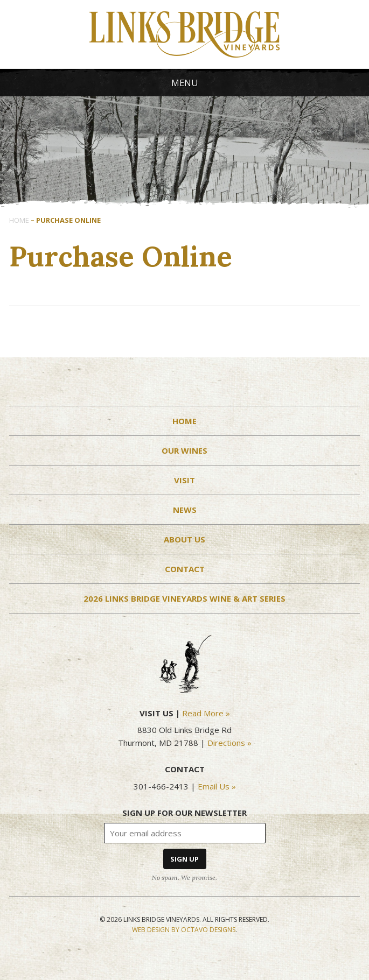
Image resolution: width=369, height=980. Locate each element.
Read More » (206, 713)
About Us (184, 539)
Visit (184, 480)
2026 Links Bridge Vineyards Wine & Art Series (184, 598)
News (185, 510)
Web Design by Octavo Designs (184, 930)
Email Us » (217, 786)
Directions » (229, 743)
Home (19, 220)
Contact (185, 569)
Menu (185, 83)
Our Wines (184, 450)
